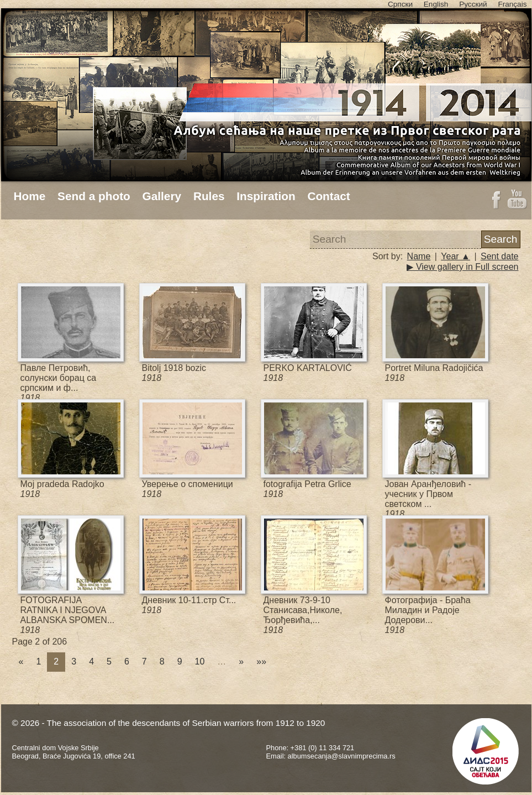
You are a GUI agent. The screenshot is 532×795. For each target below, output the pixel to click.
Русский (473, 4)
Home (30, 196)
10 (200, 661)
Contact (328, 196)
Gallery (162, 196)
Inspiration (266, 196)
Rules (209, 196)
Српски (400, 4)
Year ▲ (455, 256)
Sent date (500, 256)
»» (261, 661)
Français (512, 4)
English (436, 4)
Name (419, 256)
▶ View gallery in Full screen (462, 267)
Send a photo (94, 196)
